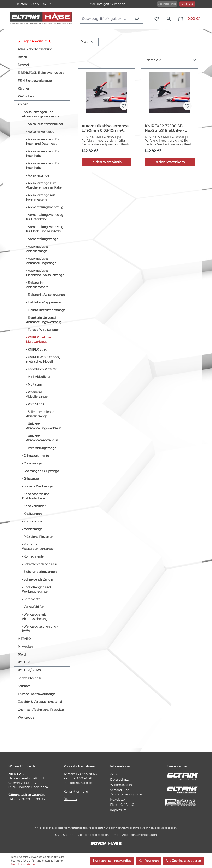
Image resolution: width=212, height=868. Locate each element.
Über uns (70, 799)
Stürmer (24, 686)
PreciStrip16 (36, 404)
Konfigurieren (149, 861)
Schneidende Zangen (39, 579)
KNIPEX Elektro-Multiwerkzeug (39, 340)
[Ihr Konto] (170, 19)
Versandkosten (97, 828)
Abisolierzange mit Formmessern (41, 197)
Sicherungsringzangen (40, 572)
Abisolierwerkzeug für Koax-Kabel (43, 154)
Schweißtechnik (29, 678)
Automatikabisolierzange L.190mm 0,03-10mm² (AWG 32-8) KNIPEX (105, 128)
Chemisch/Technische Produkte (41, 710)
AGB (113, 774)
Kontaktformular (76, 791)
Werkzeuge (26, 718)
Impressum (118, 810)
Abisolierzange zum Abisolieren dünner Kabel (44, 185)
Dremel (23, 65)
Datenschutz (119, 780)
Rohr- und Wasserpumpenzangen (39, 547)
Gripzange (31, 479)
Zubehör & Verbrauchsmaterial (40, 702)
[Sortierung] (171, 60)
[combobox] (106, 19)
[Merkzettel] (158, 19)
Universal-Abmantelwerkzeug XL (42, 438)
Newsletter (118, 800)
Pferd (22, 655)
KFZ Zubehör (27, 96)
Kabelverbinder (35, 506)
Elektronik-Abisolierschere (37, 285)
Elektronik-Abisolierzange (46, 295)
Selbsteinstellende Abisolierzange (40, 414)
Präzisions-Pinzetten (38, 537)
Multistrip (35, 385)
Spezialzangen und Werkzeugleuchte (36, 589)
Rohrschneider (34, 556)
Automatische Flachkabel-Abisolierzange (45, 273)
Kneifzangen (33, 514)
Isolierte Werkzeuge (38, 486)
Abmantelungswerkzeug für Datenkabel (45, 217)
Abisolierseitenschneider (45, 124)
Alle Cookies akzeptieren (183, 861)
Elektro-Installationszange (47, 310)
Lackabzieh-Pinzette (42, 369)
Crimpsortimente (36, 456)
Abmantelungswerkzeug (46, 207)
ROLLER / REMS (29, 670)
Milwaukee (25, 647)
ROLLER (24, 662)
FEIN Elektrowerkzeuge (35, 81)
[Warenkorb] (189, 19)
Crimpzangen (33, 463)
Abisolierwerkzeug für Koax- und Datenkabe (43, 142)
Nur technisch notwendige (112, 861)
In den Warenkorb (106, 162)
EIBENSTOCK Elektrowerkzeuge (41, 73)
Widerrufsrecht (121, 785)
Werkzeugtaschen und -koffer (40, 629)
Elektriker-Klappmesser (45, 302)
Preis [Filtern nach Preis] (87, 41)
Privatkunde (187, 4)
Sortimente (32, 599)
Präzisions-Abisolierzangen (38, 394)
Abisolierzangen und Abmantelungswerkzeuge (41, 114)
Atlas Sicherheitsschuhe (35, 49)
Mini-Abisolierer (39, 377)
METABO (24, 639)
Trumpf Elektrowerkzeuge (37, 694)
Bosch (22, 57)
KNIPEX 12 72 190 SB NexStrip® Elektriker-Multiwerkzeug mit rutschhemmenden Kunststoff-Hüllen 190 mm (169, 128)
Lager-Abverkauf (34, 41)
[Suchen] (138, 19)
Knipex (23, 104)
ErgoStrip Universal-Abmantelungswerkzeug (44, 320)
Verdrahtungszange (42, 448)
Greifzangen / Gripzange (41, 471)
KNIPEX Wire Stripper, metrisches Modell (43, 359)
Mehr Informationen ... (25, 864)
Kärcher (23, 89)
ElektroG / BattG (122, 805)
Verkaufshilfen (34, 607)
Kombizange (33, 521)
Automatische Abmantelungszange (41, 261)
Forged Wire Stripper (43, 330)
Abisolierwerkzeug (41, 132)
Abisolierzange (38, 175)
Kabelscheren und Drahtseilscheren (36, 496)
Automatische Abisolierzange (37, 249)
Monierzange (33, 529)
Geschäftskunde (167, 4)
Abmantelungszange (43, 239)
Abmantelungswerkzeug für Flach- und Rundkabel (45, 229)
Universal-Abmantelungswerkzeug (44, 426)
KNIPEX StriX (37, 349)
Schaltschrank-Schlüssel (41, 564)
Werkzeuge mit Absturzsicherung (35, 617)
